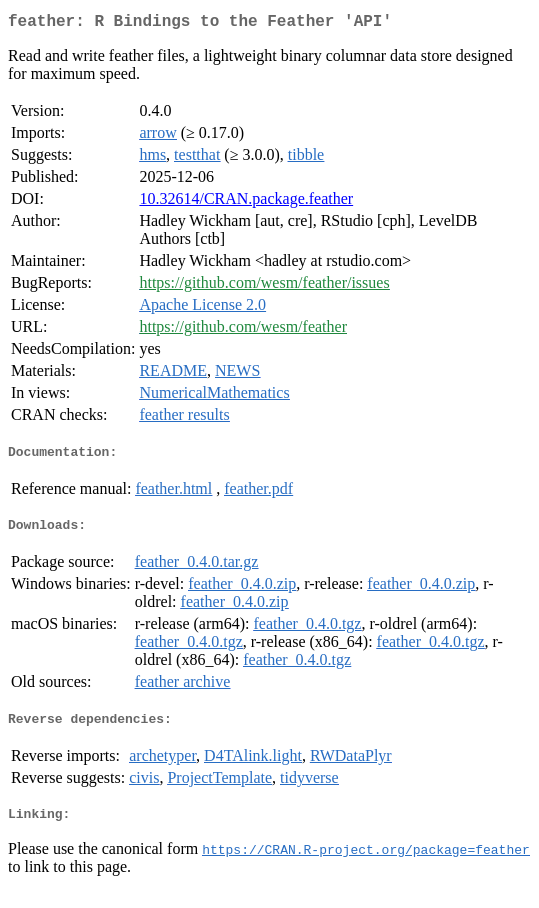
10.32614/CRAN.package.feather (246, 202)
